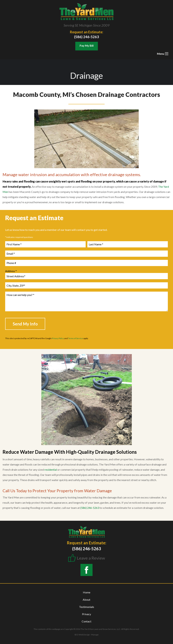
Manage (95, 635)
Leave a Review (91, 558)
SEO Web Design (82, 635)
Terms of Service (76, 338)
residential (51, 470)
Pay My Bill (87, 45)
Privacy (86, 614)
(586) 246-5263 (86, 37)
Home (87, 592)
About (86, 600)
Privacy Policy (58, 338)
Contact (86, 621)
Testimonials (87, 607)
